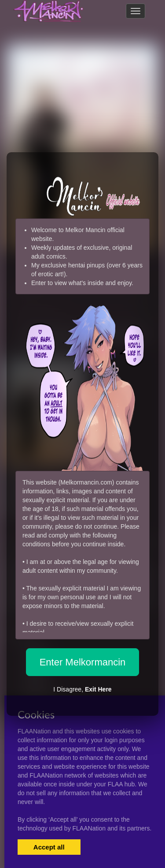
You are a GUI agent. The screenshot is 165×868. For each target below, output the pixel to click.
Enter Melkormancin (83, 662)
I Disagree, (82, 689)
